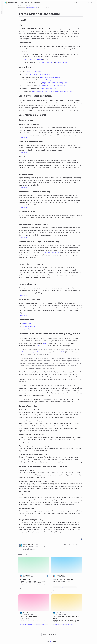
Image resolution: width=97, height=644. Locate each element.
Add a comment (73, 549)
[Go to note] (34, 583)
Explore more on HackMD (50, 635)
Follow (31, 6)
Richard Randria (23, 6)
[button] (48, 8)
